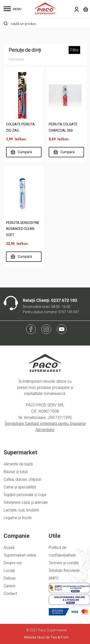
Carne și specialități (20, 487)
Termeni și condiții (64, 563)
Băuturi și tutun (16, 472)
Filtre (74, 50)
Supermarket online (20, 555)
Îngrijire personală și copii (25, 495)
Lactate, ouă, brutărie (21, 510)
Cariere (10, 586)
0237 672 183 (64, 300)
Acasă (9, 547)
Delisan (10, 578)
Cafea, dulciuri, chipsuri (22, 479)
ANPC (54, 578)
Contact (10, 594)
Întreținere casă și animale (26, 502)
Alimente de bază (18, 464)
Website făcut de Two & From (46, 637)
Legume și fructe (18, 518)
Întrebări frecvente (64, 571)
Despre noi (13, 563)
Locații (9, 571)
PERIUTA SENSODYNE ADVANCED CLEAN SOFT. (23, 229)
